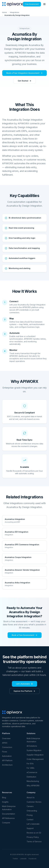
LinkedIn (23, 859)
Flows (5, 752)
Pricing (30, 815)
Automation (7, 756)
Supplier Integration (35, 755)
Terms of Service (34, 842)
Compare (6, 823)
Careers (30, 806)
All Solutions (32, 746)
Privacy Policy (33, 837)
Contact (30, 819)
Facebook (33, 859)
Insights (5, 802)
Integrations (15, 12)
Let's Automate (24, 684)
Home (4, 12)
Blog (4, 797)
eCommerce (32, 772)
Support (30, 828)
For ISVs (30, 764)
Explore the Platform (24, 691)
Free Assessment (32, 4)
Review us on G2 (34, 833)
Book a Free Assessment (25, 635)
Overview (6, 738)
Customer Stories (34, 802)
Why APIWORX (33, 786)
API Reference (8, 818)
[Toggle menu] (44, 4)
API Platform (7, 760)
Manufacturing (33, 781)
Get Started (25, 81)
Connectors (7, 747)
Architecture (7, 765)
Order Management (35, 759)
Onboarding (32, 811)
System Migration (34, 750)
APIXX (5, 743)
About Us (31, 797)
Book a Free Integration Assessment (24, 73)
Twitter (15, 859)
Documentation (9, 814)
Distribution (31, 777)
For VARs (31, 768)
